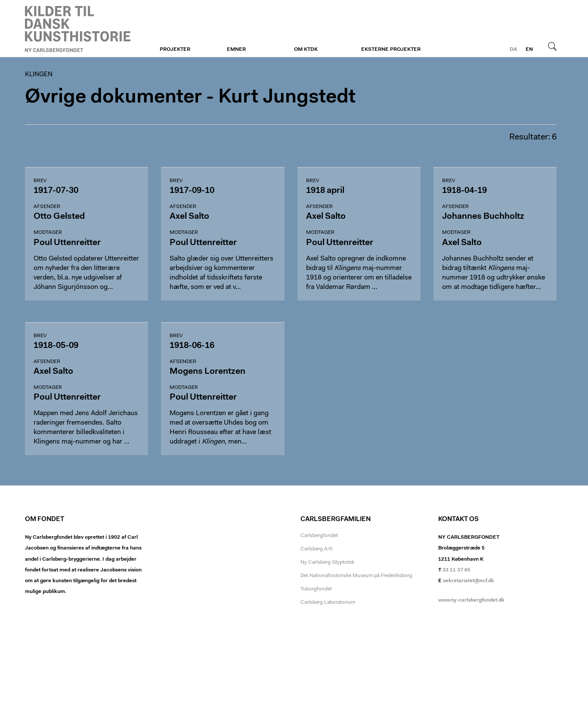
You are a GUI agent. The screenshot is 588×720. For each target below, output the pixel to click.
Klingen (78, 29)
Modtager (48, 233)
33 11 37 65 (456, 570)
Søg (552, 46)
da (513, 50)
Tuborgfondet (316, 589)
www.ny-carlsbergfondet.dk (471, 600)
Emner (236, 50)
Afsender (47, 207)
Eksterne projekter (391, 50)
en (529, 50)
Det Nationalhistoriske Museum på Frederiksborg (356, 576)
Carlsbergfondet (319, 536)
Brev (40, 181)
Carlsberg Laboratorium (328, 602)
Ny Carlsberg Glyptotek (327, 562)
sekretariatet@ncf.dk (469, 581)
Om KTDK (306, 50)
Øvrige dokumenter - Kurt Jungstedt (190, 98)
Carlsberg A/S (317, 549)
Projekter (175, 50)
